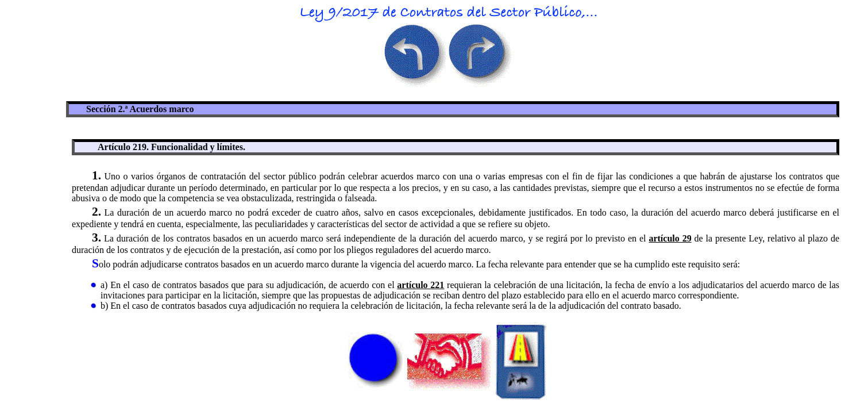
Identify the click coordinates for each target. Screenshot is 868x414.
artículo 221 (421, 285)
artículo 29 (670, 238)
